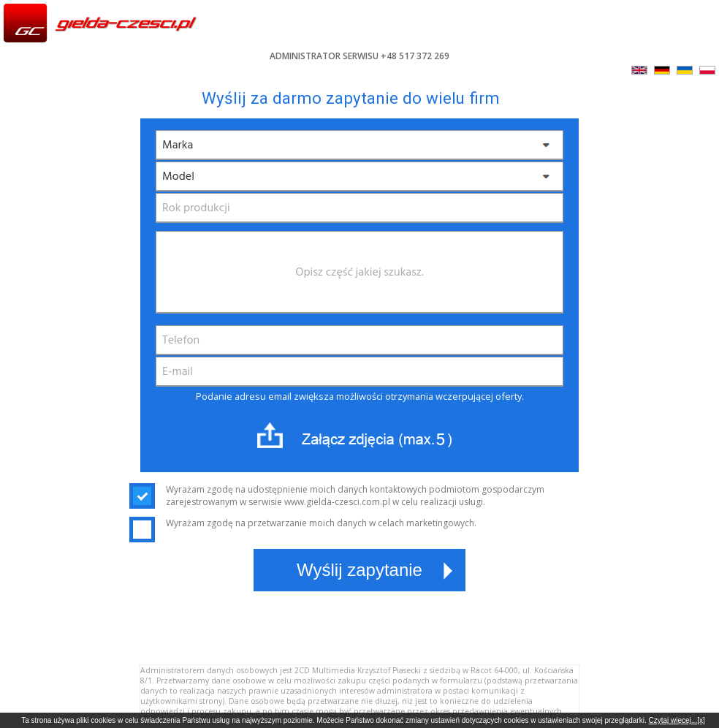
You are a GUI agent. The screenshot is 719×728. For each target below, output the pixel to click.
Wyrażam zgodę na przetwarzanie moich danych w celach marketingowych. (303, 523)
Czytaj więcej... (673, 720)
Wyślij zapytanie (359, 570)
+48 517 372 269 (415, 56)
